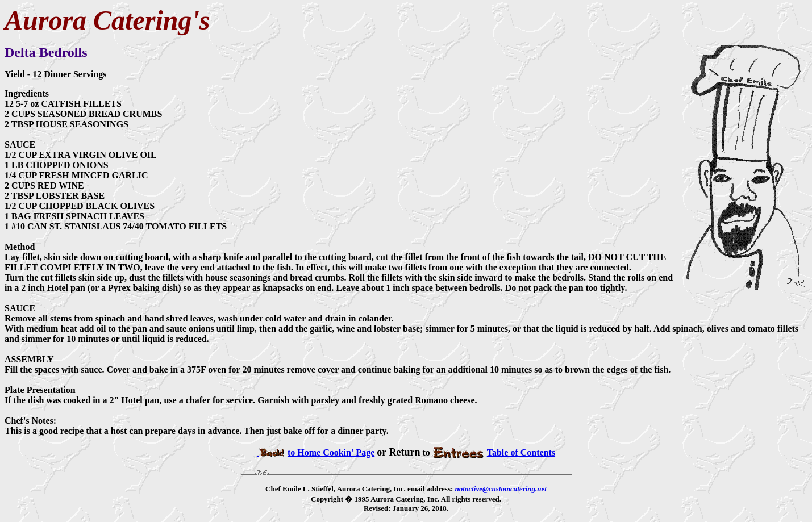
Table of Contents (494, 452)
